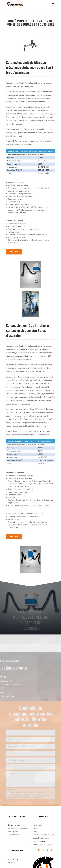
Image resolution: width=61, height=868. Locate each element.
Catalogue (14, 252)
